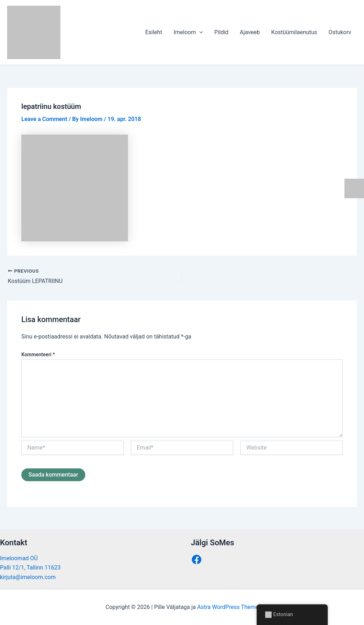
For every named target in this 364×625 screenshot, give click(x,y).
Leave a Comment (44, 119)
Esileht (154, 32)
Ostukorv (340, 32)
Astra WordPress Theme (228, 607)
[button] (199, 32)
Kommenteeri (38, 354)
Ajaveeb (250, 32)
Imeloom (188, 32)
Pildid (221, 32)
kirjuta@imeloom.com (28, 577)
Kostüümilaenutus (294, 32)
